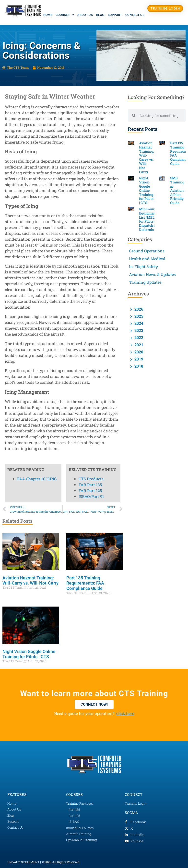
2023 (138, 331)
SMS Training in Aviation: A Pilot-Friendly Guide (177, 190)
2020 (138, 352)
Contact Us (135, 15)
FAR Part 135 (90, 142)
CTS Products (91, 137)
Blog (100, 15)
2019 (138, 359)
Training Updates (145, 282)
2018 (138, 366)
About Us (85, 15)
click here (125, 713)
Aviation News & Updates (152, 274)
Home (48, 15)
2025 (138, 316)
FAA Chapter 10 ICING (37, 137)
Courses (65, 15)
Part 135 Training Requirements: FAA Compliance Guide (85, 583)
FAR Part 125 (90, 148)
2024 (138, 323)
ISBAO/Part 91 (91, 154)
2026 (138, 309)
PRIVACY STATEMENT (23, 862)
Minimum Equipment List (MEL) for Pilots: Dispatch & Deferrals (148, 219)
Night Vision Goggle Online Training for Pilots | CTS (29, 654)
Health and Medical (147, 259)
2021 (138, 345)
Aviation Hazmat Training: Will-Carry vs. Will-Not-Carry (30, 581)
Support (115, 15)
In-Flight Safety (143, 266)
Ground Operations (147, 251)
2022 (138, 338)
